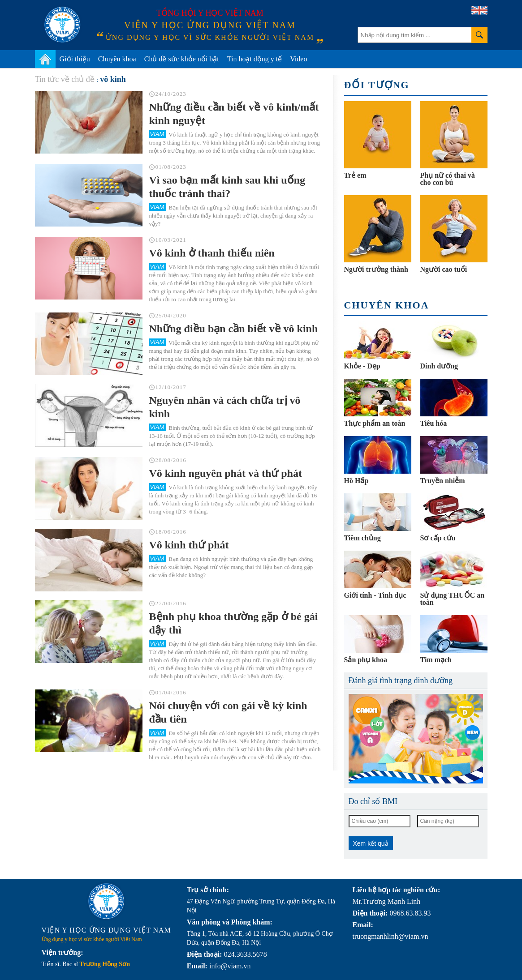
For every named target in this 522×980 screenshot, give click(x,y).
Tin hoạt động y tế (255, 59)
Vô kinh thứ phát (189, 545)
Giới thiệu (75, 59)
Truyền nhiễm (443, 481)
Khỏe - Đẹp (362, 366)
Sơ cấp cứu (438, 538)
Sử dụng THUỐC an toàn (453, 599)
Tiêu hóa (434, 423)
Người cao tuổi (444, 269)
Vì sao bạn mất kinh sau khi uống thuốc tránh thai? (227, 187)
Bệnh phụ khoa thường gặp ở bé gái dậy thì (234, 623)
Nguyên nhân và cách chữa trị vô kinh (225, 407)
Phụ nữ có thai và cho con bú (448, 179)
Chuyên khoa (117, 59)
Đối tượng (377, 85)
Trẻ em (355, 175)
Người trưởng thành (376, 269)
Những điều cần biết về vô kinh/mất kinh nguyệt (234, 114)
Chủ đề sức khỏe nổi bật (182, 59)
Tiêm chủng (362, 538)
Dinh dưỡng (439, 366)
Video (298, 59)
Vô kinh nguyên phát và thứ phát (226, 473)
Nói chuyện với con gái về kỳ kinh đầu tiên (228, 712)
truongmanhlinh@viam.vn (390, 936)
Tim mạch (436, 660)
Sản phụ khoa (366, 660)
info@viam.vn (230, 966)
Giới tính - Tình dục (375, 595)
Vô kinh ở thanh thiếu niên (212, 253)
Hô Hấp (356, 481)
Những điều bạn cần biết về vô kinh (234, 329)
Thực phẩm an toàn (375, 423)
